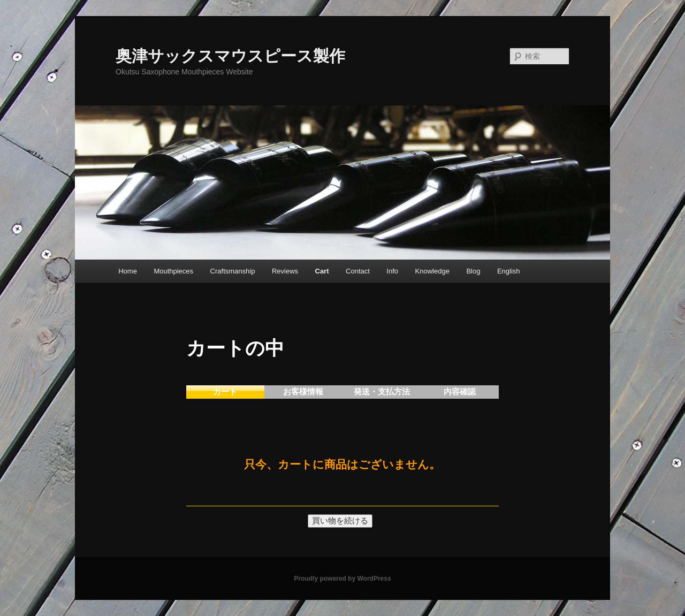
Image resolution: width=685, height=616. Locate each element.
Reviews (285, 271)
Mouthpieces (173, 271)
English (509, 271)
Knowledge (432, 271)
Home (128, 271)
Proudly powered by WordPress (342, 579)
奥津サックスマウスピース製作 (230, 56)
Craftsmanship (233, 271)
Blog (473, 271)
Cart (322, 271)
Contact (358, 271)
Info (392, 271)
